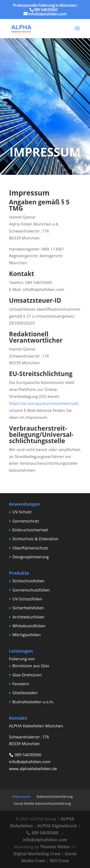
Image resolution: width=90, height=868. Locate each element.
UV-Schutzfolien (27, 599)
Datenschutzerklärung (55, 796)
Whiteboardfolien (29, 626)
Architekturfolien (28, 617)
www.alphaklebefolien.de (33, 769)
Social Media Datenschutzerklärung (42, 803)
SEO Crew (59, 861)
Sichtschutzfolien (29, 581)
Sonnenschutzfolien (31, 590)
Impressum (21, 796)
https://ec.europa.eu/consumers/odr (44, 403)
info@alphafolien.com (30, 762)
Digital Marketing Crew (37, 854)
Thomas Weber (55, 847)
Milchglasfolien (27, 635)
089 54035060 (28, 755)
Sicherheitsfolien (28, 608)
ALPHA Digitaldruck (57, 826)
